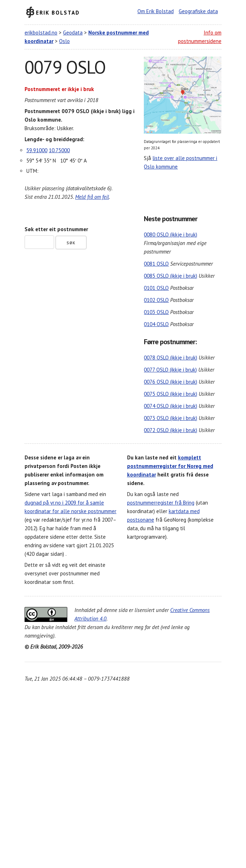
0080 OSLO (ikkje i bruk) (171, 235)
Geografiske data (198, 11)
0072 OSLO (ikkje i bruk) (171, 430)
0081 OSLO (156, 264)
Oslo (64, 41)
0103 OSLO (156, 312)
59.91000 (37, 150)
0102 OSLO (156, 300)
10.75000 (59, 150)
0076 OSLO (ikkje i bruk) (171, 382)
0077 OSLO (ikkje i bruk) (170, 370)
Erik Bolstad (58, 12)
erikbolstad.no (41, 33)
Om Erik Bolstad (156, 11)
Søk (71, 243)
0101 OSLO (156, 288)
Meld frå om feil (92, 197)
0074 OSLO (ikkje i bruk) (171, 406)
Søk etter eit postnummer (56, 229)
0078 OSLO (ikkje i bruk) (171, 358)
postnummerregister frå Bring (161, 503)
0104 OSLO (156, 324)
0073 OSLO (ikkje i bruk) (171, 418)
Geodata (73, 33)
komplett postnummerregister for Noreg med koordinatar (170, 466)
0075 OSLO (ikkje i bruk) (171, 394)
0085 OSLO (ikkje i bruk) (171, 276)
